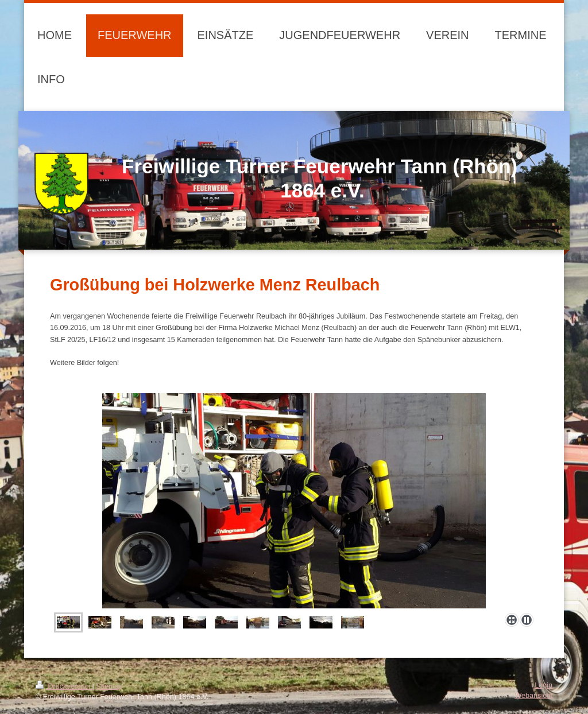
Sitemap (109, 686)
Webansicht (533, 696)
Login (543, 685)
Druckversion (64, 686)
